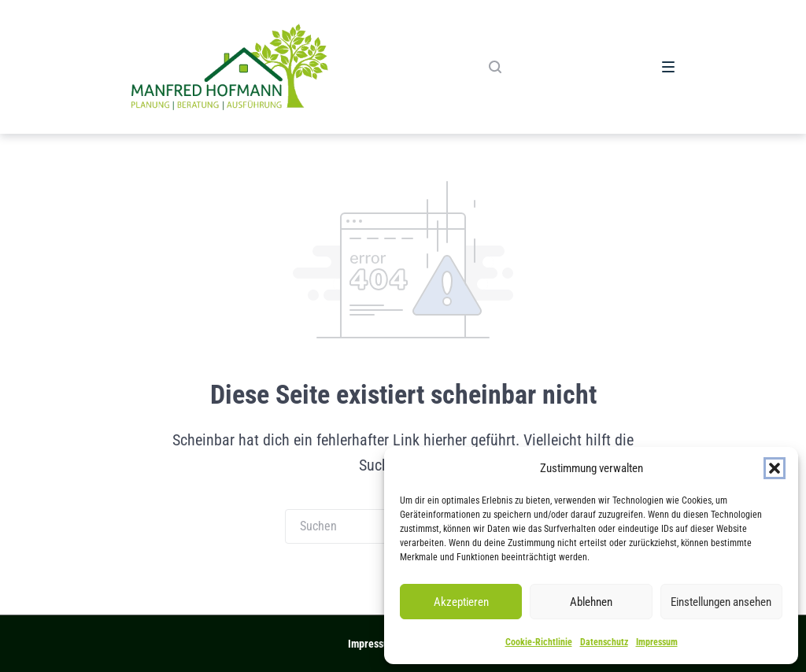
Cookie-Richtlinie (539, 642)
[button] (775, 468)
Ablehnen (591, 602)
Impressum (657, 642)
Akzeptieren (461, 602)
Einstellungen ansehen (721, 602)
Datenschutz (604, 642)
